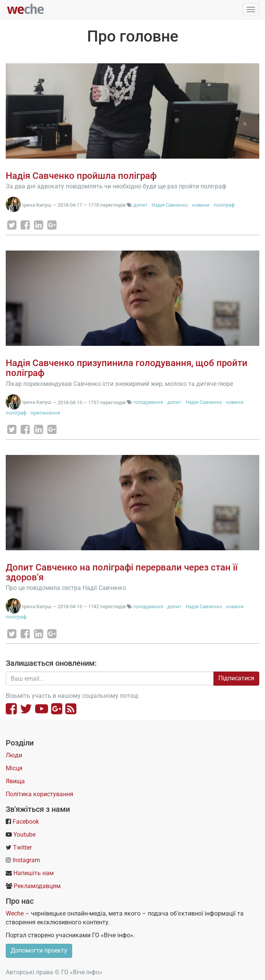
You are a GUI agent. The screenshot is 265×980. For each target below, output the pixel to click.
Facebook (26, 822)
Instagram (26, 860)
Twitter (22, 847)
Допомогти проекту (39, 950)
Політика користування (40, 794)
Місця (14, 768)
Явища (15, 781)
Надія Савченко (170, 205)
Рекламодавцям (37, 886)
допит (140, 205)
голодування (148, 402)
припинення (45, 413)
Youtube (24, 835)
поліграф (224, 205)
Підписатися (236, 678)
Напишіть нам (34, 873)
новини (201, 205)
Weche (15, 913)
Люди (14, 755)
